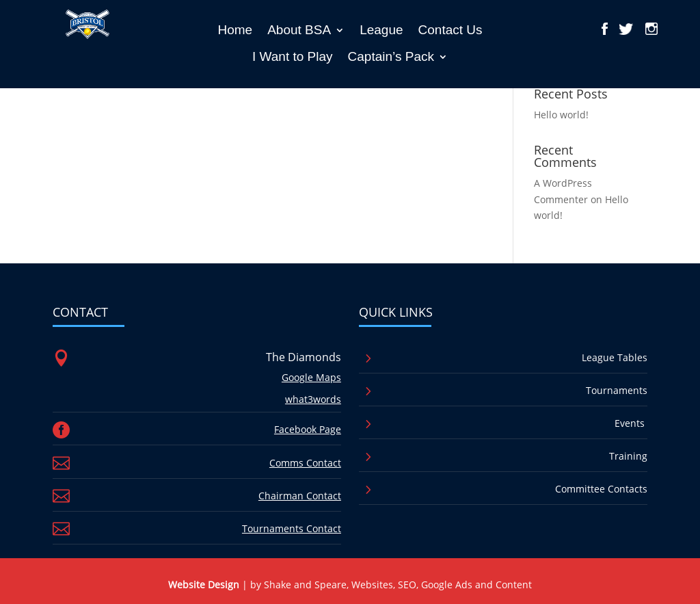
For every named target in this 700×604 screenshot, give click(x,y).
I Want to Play (293, 56)
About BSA (299, 30)
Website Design (204, 585)
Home (235, 30)
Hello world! (561, 115)
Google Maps (311, 377)
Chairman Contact (300, 496)
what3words (313, 399)
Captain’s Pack (391, 56)
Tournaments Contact (292, 528)
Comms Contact (305, 463)
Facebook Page (308, 429)
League (381, 30)
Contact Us (450, 30)
